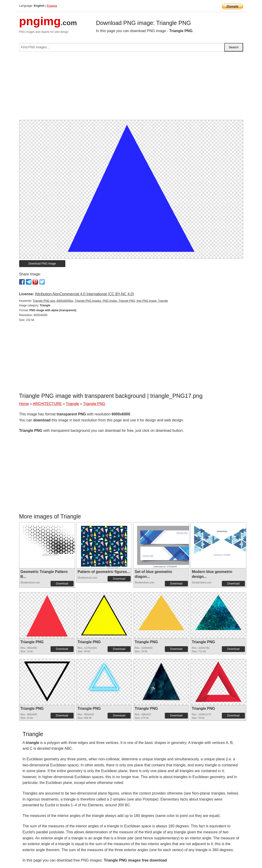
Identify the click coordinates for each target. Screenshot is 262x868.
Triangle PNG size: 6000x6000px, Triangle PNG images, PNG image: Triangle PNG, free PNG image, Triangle (100, 301)
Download (62, 584)
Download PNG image (42, 264)
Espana (52, 6)
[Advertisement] (131, 88)
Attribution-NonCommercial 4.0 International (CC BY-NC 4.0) (84, 294)
